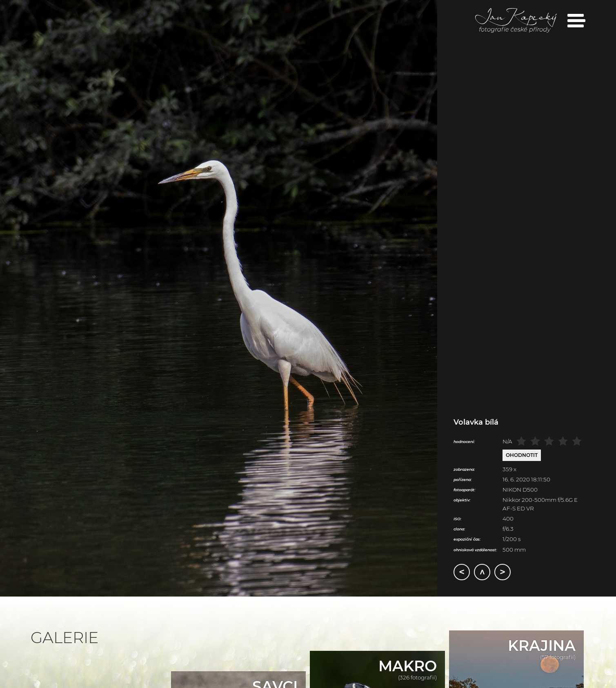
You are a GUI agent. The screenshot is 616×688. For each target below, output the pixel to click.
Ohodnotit (522, 455)
